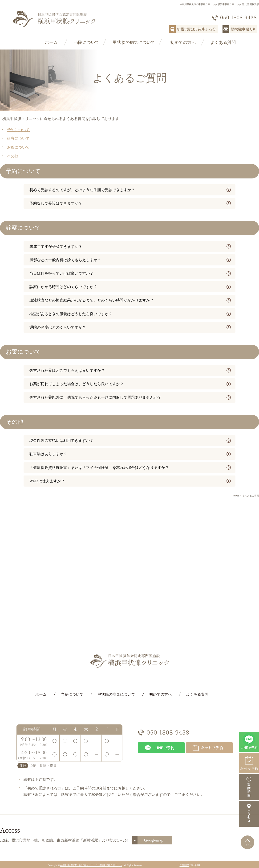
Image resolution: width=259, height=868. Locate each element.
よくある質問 (223, 42)
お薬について (18, 147)
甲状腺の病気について (134, 42)
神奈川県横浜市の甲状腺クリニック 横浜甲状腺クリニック (91, 865)
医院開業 (184, 865)
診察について (18, 138)
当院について (87, 42)
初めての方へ (183, 42)
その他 (13, 156)
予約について (18, 130)
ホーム (51, 42)
